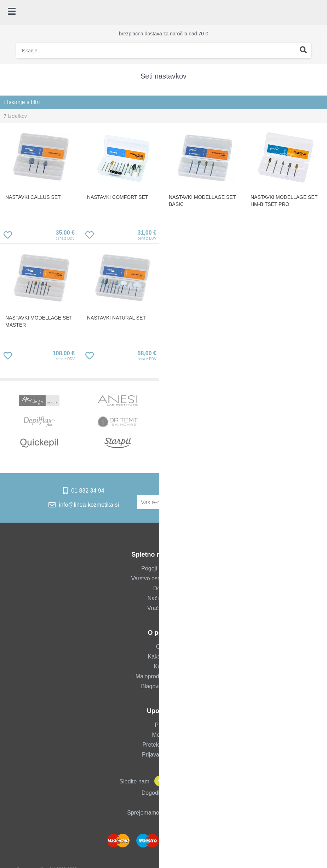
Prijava (164, 725)
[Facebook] (158, 781)
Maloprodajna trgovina (163, 676)
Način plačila (164, 598)
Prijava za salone (163, 755)
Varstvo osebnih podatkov (164, 578)
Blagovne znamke (163, 686)
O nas (164, 647)
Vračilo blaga (163, 608)
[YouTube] (186, 781)
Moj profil (164, 735)
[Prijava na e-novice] (272, 502)
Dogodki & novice (164, 793)
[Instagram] (172, 781)
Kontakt (163, 666)
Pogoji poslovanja (163, 568)
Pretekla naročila (163, 745)
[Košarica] (318, 12)
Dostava (164, 588)
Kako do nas (164, 657)
